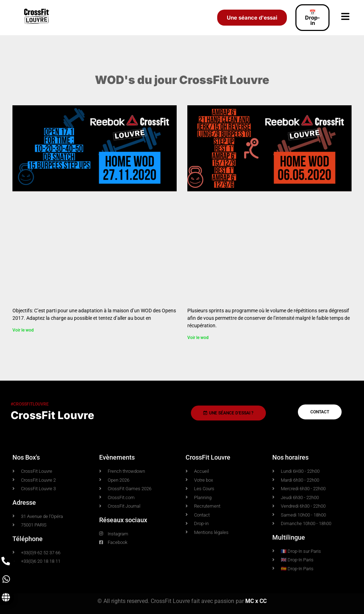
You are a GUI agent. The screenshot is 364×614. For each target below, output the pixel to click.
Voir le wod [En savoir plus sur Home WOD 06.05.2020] (198, 338)
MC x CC (256, 601)
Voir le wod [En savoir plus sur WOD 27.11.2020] (23, 330)
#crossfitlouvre (30, 404)
